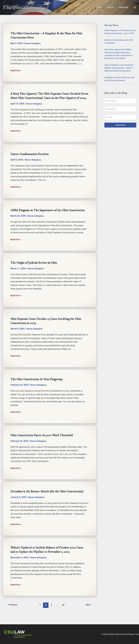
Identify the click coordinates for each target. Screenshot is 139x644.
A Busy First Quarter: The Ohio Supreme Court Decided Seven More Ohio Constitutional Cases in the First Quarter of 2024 (48, 98)
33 (63, 613)
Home (102, 7)
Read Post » (16, 70)
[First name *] (120, 101)
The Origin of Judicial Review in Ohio (35, 271)
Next (89, 613)
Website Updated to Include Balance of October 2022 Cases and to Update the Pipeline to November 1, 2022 (49, 557)
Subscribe (124, 7)
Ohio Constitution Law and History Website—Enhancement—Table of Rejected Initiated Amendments (119, 68)
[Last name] (120, 109)
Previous (12, 613)
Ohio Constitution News (26, 7)
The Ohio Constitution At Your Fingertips (37, 387)
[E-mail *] (120, 117)
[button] (135, 8)
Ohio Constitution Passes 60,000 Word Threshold (43, 443)
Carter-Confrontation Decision (31, 158)
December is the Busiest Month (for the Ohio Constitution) (48, 499)
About (112, 7)
